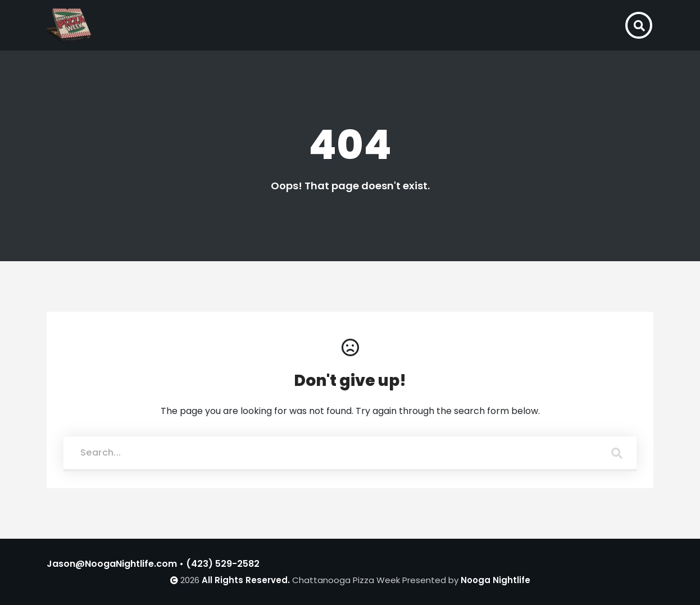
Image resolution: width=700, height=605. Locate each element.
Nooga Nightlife (496, 580)
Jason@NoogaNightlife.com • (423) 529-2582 (153, 564)
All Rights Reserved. (246, 580)
